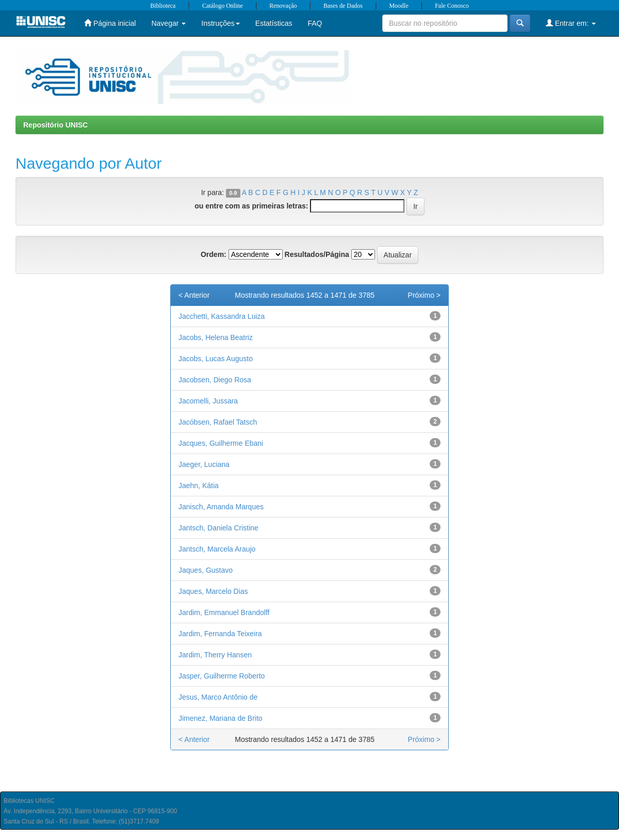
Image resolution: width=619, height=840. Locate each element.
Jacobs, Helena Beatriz (216, 337)
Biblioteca (163, 6)
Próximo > (424, 295)
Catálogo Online (223, 6)
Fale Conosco (452, 6)
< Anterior (194, 295)
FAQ (315, 23)
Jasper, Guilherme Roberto (222, 676)
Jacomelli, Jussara (208, 401)
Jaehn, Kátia (199, 486)
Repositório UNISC (55, 125)
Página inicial (110, 23)
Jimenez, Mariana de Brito (221, 718)
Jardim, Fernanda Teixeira (220, 634)
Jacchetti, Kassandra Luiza (222, 316)
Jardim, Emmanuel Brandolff (224, 612)
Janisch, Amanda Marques (221, 507)
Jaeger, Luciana (204, 464)
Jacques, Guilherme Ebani (221, 443)
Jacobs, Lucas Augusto (216, 359)
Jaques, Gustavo (206, 570)
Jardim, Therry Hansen (215, 655)
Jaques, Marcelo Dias (213, 591)
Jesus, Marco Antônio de (218, 697)
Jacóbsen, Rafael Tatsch (218, 422)
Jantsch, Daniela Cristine (218, 528)
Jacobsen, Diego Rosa (215, 380)
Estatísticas (274, 23)
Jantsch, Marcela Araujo (217, 549)
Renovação (283, 6)
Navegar (168, 23)
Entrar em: (571, 23)
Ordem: (214, 254)
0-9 (233, 193)
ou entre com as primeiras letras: (251, 206)
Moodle (398, 6)
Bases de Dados (343, 6)
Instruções (221, 23)
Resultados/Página (317, 254)
